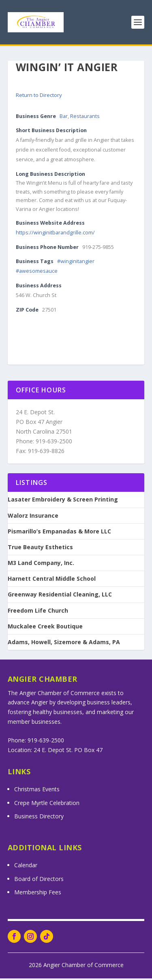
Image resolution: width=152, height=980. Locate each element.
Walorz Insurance (33, 517)
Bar (64, 118)
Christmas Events (37, 791)
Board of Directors (39, 880)
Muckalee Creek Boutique (45, 628)
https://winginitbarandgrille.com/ (55, 234)
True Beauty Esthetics (40, 549)
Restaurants (85, 118)
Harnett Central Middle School (52, 580)
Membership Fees (38, 894)
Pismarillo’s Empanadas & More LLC (59, 533)
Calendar (26, 867)
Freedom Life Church (38, 612)
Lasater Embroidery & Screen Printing (63, 501)
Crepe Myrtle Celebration (47, 804)
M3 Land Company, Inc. (41, 565)
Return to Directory (39, 97)
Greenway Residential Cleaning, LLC (60, 596)
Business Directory (39, 818)
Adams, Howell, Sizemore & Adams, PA (64, 644)
